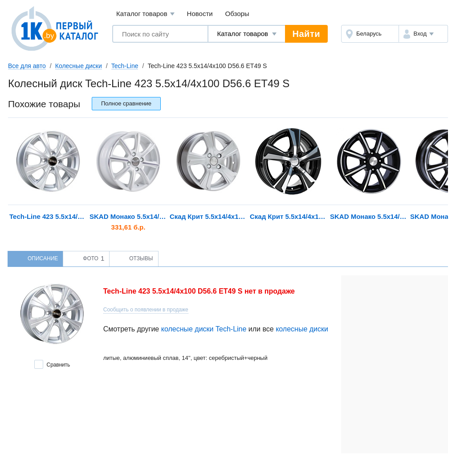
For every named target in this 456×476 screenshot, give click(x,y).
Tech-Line (125, 66)
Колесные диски (79, 66)
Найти (306, 34)
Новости (200, 14)
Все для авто (27, 66)
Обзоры (237, 14)
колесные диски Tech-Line (204, 329)
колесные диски (302, 329)
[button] (423, 34)
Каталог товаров (145, 14)
